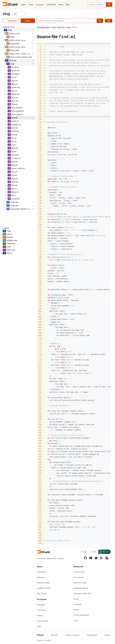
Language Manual (81, 588)
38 (40, 144)
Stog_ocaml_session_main (21, 57)
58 (40, 198)
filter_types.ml (17, 114)
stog (6, 14)
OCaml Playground (81, 615)
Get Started (79, 577)
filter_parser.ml (18, 111)
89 (40, 281)
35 (40, 136)
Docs (28, 21)
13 (40, 76)
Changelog (41, 572)
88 (40, 279)
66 (40, 219)
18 (40, 90)
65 (40, 217)
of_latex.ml (16, 158)
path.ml (15, 162)
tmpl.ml (14, 185)
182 (40, 532)
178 (40, 522)
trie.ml (14, 189)
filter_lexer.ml (17, 108)
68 (40, 225)
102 (40, 316)
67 (40, 222)
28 (40, 117)
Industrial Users (43, 583)
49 (40, 173)
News (61, 4)
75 (40, 244)
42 (40, 154)
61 (40, 206)
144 (40, 430)
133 (40, 400)
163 (40, 481)
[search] (109, 4)
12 (40, 73)
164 (40, 484)
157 (40, 465)
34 (40, 133)
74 (40, 241)
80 (40, 257)
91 (40, 287)
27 (40, 114)
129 (40, 389)
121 (40, 368)
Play (68, 4)
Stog (12, 37)
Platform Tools (80, 583)
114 (40, 349)
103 (40, 319)
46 (40, 165)
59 (40, 200)
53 (40, 184)
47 (40, 168)
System (104, 552)
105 (40, 325)
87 (40, 276)
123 (40, 373)
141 (40, 422)
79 (40, 254)
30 (40, 122)
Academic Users (44, 588)
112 (40, 343)
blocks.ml (15, 71)
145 (40, 433)
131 (40, 395)
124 (40, 376)
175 (40, 513)
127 (40, 384)
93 (40, 292)
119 (40, 362)
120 (40, 365)
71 (40, 233)
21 (40, 98)
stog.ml (15, 172)
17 (40, 87)
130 (40, 392)
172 (40, 505)
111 (40, 341)
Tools (31, 4)
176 (40, 516)
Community (51, 4)
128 (40, 387)
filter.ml (15, 104)
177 (40, 519)
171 (40, 503)
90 (40, 284)
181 (40, 530)
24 (40, 106)
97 (40, 303)
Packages (40, 4)
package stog (9, 27)
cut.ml (14, 77)
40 (40, 149)
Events (40, 616)
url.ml (14, 195)
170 (40, 500)
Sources (13, 60)
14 (40, 79)
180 (40, 527)
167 (40, 492)
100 (40, 311)
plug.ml (14, 165)
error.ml (15, 98)
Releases (41, 577)
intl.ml (14, 141)
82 (40, 262)
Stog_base (15, 44)
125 (40, 379)
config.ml (15, 74)
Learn (23, 4)
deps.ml (15, 84)
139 (40, 416)
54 (40, 187)
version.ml (16, 199)
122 (40, 370)
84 (40, 268)
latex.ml (15, 148)
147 (40, 438)
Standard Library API (82, 594)
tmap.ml (15, 182)
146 (40, 435)
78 (40, 252)
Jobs (39, 626)
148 (40, 441)
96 (40, 300)
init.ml (14, 138)
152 (40, 451)
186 (40, 543)
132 (40, 397)
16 (40, 84)
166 (40, 489)
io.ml (13, 145)
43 (40, 157)
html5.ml (15, 131)
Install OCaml (79, 572)
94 (40, 295)
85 (40, 271)
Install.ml (15, 67)
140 (40, 419)
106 (40, 327)
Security (54, 635)
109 (40, 335)
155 (40, 459)
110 (40, 338)
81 (40, 260)
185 (40, 540)
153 (40, 454)
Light (84, 552)
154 (40, 457)
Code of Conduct (44, 640)
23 (40, 103)
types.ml (15, 192)
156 (40, 462)
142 (40, 424)
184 (40, 538)
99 (40, 308)
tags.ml (15, 178)
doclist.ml (15, 87)
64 (40, 214)
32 (40, 127)
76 (40, 246)
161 (40, 476)
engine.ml (15, 94)
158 (40, 468)
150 (40, 446)
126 (40, 381)
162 (40, 478)
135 (40, 406)
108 (40, 333)
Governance (92, 635)
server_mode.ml (18, 168)
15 (40, 82)
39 (40, 146)
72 (40, 235)
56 (40, 192)
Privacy (107, 635)
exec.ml (15, 101)
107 (40, 330)
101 (40, 314)
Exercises (78, 604)
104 (40, 322)
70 (40, 230)
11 (40, 71)
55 (40, 190)
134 (40, 403)
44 (40, 160)
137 (40, 411)
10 (40, 68)
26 (40, 111)
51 (40, 179)
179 (40, 524)
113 (40, 346)
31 (40, 125)
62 (40, 208)
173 (40, 508)
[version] (19, 14)
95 (40, 298)
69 (40, 227)
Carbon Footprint (72, 635)
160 (40, 473)
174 (40, 511)
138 (40, 414)
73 (40, 238)
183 (40, 535)
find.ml (14, 118)
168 (40, 495)
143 (40, 427)
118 (40, 360)
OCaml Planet (43, 621)
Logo (76, 620)
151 (40, 449)
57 (40, 195)
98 (40, 306)
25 (40, 109)
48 (40, 171)
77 (40, 249)
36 (40, 138)
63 (40, 211)
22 (40, 100)
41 (40, 152)
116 (40, 354)
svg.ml (14, 175)
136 (40, 408)
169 (40, 497)
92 (40, 289)
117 (40, 357)
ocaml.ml (15, 155)
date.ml (15, 81)
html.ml (14, 128)
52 (40, 181)
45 (40, 163)
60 (40, 203)
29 (40, 119)
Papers (77, 610)
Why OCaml (42, 594)
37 (40, 141)
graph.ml (15, 121)
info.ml (14, 135)
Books (76, 599)
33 (40, 130)
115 (40, 352)
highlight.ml (16, 125)
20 (40, 95)
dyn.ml (14, 91)
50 (40, 176)
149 (40, 443)
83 (40, 265)
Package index (43, 27)
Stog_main (15, 50)
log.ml (14, 151)
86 (40, 273)
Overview (12, 21)
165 (40, 486)
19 (40, 92)
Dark (94, 552)
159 (40, 470)
